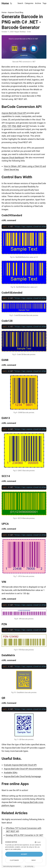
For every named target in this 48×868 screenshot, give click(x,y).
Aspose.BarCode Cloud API (14, 113)
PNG (14, 126)
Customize (14, 860)
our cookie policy (16, 849)
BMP (19, 126)
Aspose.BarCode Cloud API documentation (23, 769)
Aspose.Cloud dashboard (13, 158)
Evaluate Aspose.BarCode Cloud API (20, 765)
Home (5, 3)
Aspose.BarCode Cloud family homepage (22, 776)
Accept (24, 854)
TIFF (9, 126)
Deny (34, 860)
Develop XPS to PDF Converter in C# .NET (25, 835)
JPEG (4, 126)
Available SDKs (11, 773)
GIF (27, 126)
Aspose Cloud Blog (16, 12)
